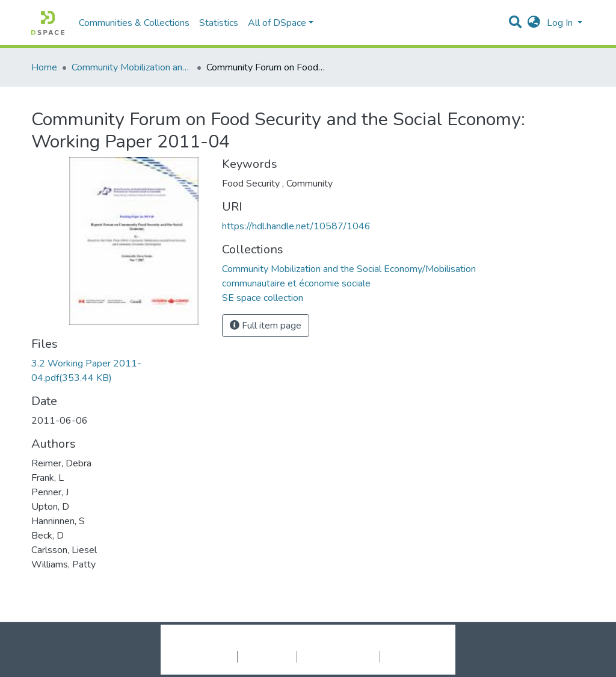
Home (44, 67)
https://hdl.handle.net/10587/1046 (296, 226)
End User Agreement (338, 657)
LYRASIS (399, 644)
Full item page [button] (266, 326)
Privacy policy (267, 657)
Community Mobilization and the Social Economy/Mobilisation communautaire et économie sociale (132, 67)
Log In (561, 23)
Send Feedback (412, 657)
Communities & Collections (134, 23)
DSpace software (235, 644)
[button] (534, 23)
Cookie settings (205, 657)
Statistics (219, 23)
